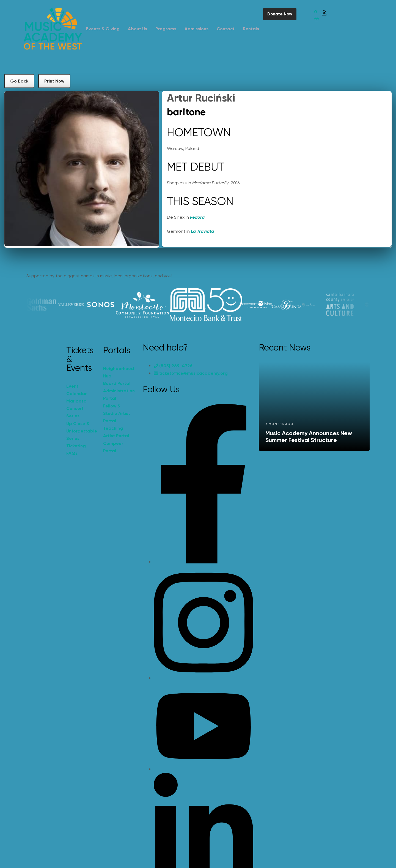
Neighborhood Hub (119, 372)
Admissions (196, 29)
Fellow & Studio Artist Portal (117, 413)
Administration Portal (119, 395)
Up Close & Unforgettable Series (82, 431)
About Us (137, 29)
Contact (226, 29)
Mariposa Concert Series (76, 408)
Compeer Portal (113, 447)
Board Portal (117, 383)
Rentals (251, 29)
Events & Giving (103, 29)
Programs (166, 29)
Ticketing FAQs (76, 450)
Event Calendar (76, 390)
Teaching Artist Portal (116, 432)
